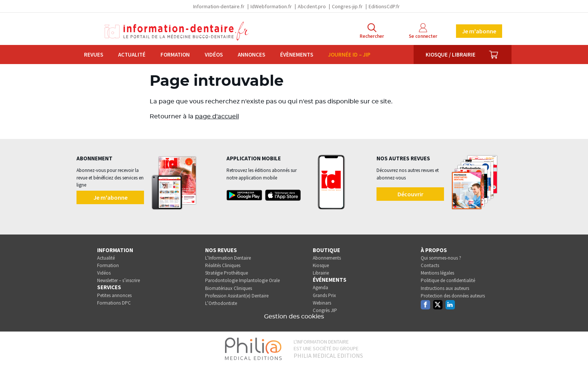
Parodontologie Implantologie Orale (242, 280)
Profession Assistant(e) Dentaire (237, 296)
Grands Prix (324, 295)
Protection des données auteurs (453, 296)
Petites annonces (114, 295)
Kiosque (321, 265)
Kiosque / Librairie (451, 55)
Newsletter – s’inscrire (118, 280)
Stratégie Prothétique (226, 273)
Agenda (320, 288)
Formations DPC (114, 303)
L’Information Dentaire (228, 258)
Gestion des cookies (294, 317)
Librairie (321, 273)
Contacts (430, 265)
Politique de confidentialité (448, 280)
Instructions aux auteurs (445, 288)
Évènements (297, 55)
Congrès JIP (325, 310)
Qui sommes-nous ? (441, 258)
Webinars (322, 303)
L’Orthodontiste (221, 303)
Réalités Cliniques (223, 265)
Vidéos (214, 55)
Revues (94, 55)
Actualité (132, 55)
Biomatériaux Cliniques (229, 288)
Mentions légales (437, 273)
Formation (175, 55)
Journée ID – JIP (349, 55)
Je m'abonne (479, 31)
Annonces (251, 55)
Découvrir (410, 194)
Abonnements (327, 258)
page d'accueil (217, 117)
